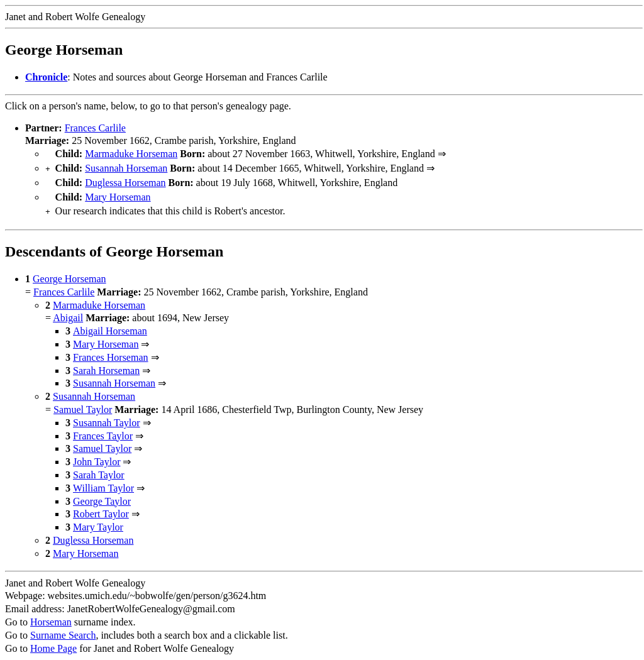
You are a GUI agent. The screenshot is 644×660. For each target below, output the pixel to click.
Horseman (51, 616)
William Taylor (103, 482)
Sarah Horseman (106, 364)
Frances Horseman (111, 351)
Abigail (68, 311)
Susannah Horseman (126, 167)
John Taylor (97, 455)
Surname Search (63, 629)
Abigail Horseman (110, 325)
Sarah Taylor (99, 469)
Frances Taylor (103, 430)
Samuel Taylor (83, 403)
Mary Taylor (98, 521)
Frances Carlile (95, 128)
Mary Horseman (118, 193)
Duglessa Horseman (125, 180)
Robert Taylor (101, 508)
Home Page (53, 642)
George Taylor (102, 495)
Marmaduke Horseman (131, 154)
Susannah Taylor (107, 416)
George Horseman (69, 272)
